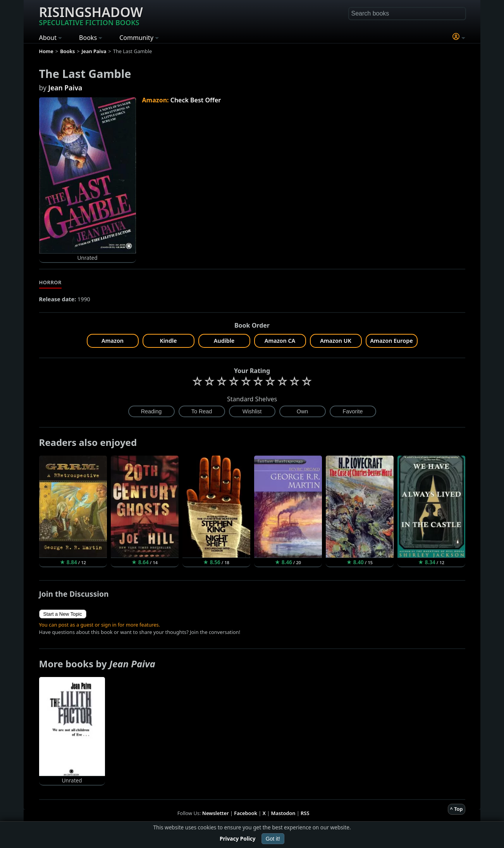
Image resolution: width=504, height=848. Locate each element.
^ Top (457, 809)
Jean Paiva (65, 88)
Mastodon (283, 813)
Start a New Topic (63, 614)
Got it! (273, 839)
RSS (305, 813)
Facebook (246, 813)
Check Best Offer (196, 100)
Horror (50, 282)
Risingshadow (91, 15)
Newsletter (216, 813)
